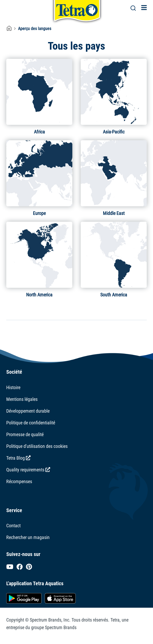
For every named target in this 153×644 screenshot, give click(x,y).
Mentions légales (22, 399)
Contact (13, 526)
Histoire (13, 387)
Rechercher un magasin (28, 537)
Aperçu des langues (35, 29)
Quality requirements (28, 470)
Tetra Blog (18, 458)
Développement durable (28, 411)
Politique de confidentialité (31, 423)
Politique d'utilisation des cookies (37, 446)
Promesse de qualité (25, 434)
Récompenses (19, 481)
